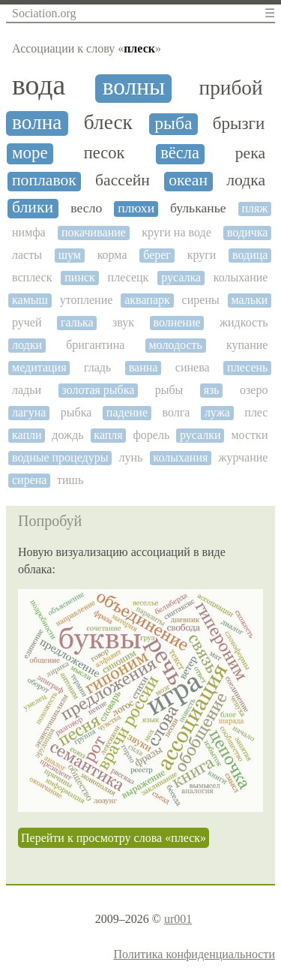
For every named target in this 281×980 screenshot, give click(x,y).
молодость (175, 345)
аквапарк (147, 300)
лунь (131, 457)
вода (39, 85)
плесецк (129, 277)
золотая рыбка (98, 390)
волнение (176, 322)
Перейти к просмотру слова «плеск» (114, 838)
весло (86, 208)
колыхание (241, 277)
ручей (27, 322)
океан (188, 180)
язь (212, 390)
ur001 (178, 919)
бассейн (123, 180)
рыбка (76, 412)
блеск (108, 122)
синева (193, 367)
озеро (254, 390)
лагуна (29, 412)
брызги (239, 123)
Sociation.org (44, 13)
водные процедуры (60, 457)
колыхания (180, 457)
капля (108, 435)
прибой (231, 88)
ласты (27, 255)
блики (33, 207)
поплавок (44, 180)
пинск (80, 277)
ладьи (27, 390)
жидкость (244, 322)
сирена (29, 480)
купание (247, 345)
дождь (67, 435)
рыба (173, 123)
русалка (181, 277)
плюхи (136, 208)
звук (123, 322)
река (250, 153)
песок (105, 153)
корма (112, 255)
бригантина (95, 345)
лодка (246, 180)
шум (70, 255)
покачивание (94, 232)
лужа (217, 412)
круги (202, 255)
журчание (243, 457)
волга (176, 412)
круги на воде (176, 232)
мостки (249, 435)
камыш (30, 300)
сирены (201, 300)
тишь (70, 480)
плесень (247, 367)
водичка (247, 232)
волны (134, 87)
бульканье (198, 208)
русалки (200, 435)
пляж (254, 208)
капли (27, 435)
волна (37, 122)
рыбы (169, 390)
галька (77, 322)
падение (127, 412)
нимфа (29, 232)
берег (157, 255)
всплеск (32, 277)
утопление (87, 300)
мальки (250, 300)
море (30, 153)
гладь (97, 367)
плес (256, 412)
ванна (143, 367)
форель (151, 435)
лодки (27, 345)
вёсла (180, 153)
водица (250, 255)
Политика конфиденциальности (194, 954)
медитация (39, 367)
